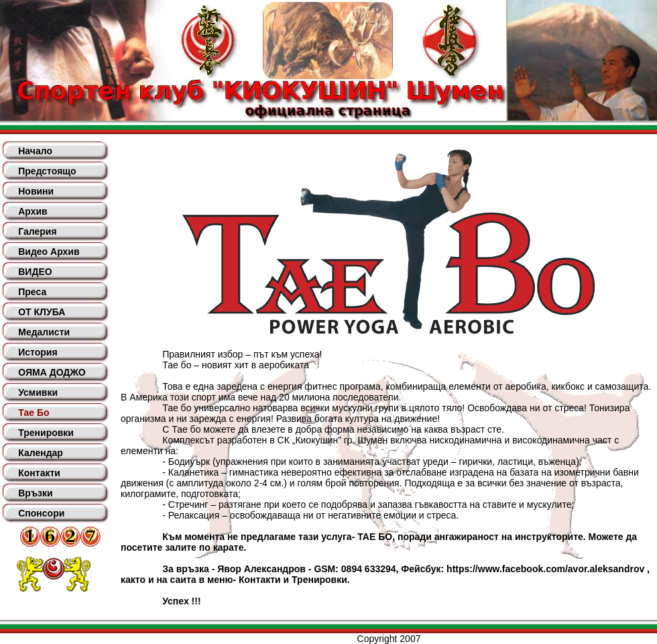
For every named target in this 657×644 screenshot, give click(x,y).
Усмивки (38, 392)
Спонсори (41, 513)
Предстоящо (47, 171)
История (38, 352)
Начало (35, 151)
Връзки (35, 493)
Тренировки (46, 433)
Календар (41, 453)
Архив (33, 211)
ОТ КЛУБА (42, 312)
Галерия (37, 231)
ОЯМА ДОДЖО (52, 372)
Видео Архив (49, 252)
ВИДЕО (35, 272)
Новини (36, 191)
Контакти (39, 473)
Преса (32, 292)
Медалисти (44, 332)
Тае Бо (34, 413)
